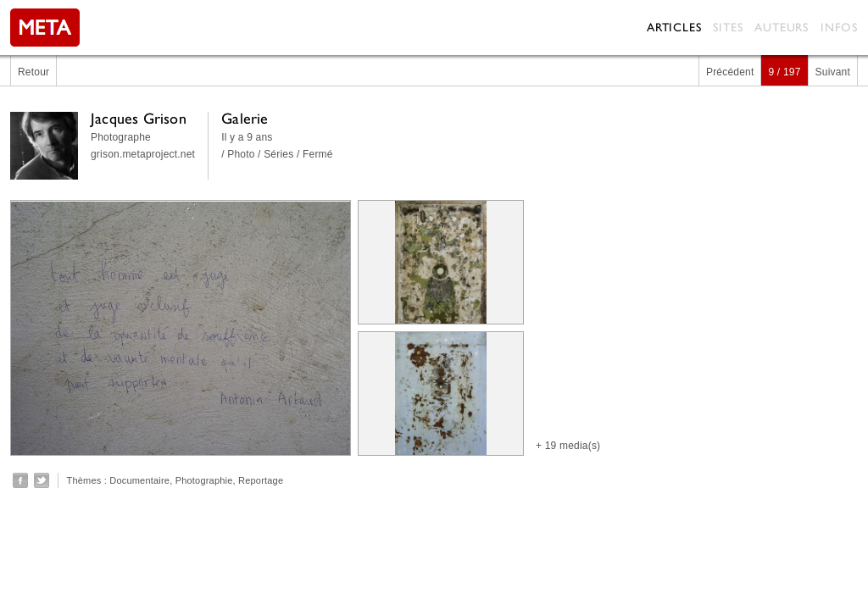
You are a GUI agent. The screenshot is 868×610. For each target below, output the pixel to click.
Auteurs (782, 27)
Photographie (204, 480)
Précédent (730, 72)
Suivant (833, 72)
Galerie (245, 118)
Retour (33, 72)
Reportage (261, 480)
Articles (674, 27)
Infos (839, 27)
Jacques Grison (139, 118)
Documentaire (139, 480)
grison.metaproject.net (143, 154)
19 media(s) (573, 446)
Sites (728, 27)
